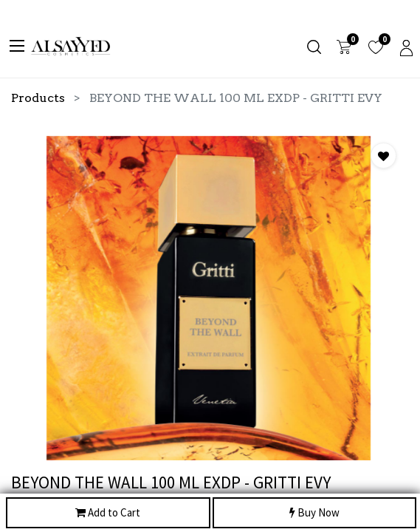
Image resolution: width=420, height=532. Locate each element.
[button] (383, 156)
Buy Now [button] (314, 513)
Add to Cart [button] (108, 513)
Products (38, 98)
